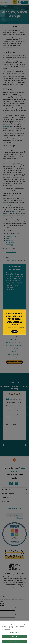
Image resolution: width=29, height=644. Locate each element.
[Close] (27, 622)
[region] (14, 632)
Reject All (14, 637)
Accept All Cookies (14, 641)
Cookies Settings (14, 632)
